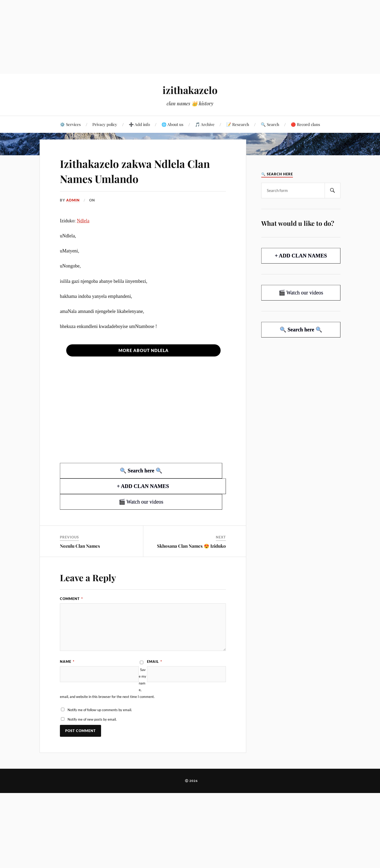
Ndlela (83, 221)
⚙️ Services (70, 124)
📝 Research (238, 124)
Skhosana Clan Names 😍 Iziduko (191, 546)
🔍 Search (270, 124)
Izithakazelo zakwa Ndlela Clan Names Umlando (129, 171)
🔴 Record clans (305, 124)
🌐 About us (172, 124)
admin (73, 200)
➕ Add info (139, 124)
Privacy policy (105, 124)
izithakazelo (190, 90)
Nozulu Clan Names (80, 546)
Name (67, 661)
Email (155, 661)
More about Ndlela (144, 350)
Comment (71, 599)
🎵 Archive (205, 124)
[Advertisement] (158, 37)
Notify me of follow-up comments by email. (100, 710)
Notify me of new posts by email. (92, 719)
